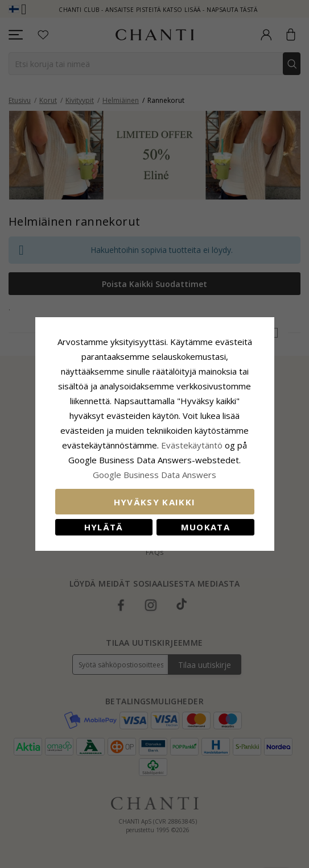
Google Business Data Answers (154, 475)
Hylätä (104, 527)
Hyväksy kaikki (155, 502)
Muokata (205, 527)
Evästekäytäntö (192, 445)
